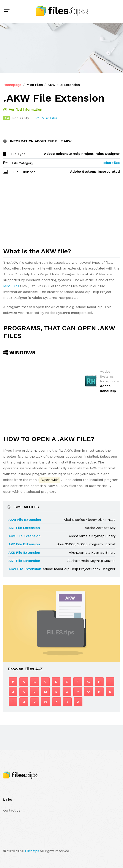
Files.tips (32, 851)
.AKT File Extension (24, 561)
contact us (12, 810)
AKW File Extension (64, 85)
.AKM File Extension (24, 536)
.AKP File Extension (24, 544)
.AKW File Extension (24, 569)
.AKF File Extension (24, 528)
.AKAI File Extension (24, 520)
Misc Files (35, 85)
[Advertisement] (61, 213)
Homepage (12, 85)
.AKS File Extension (24, 553)
